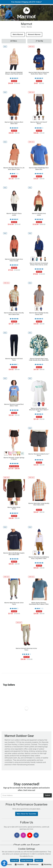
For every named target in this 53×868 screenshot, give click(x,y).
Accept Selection (27, 860)
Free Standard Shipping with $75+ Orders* (26, 2)
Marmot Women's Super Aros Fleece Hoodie (14, 260)
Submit (48, 795)
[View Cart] (50, 7)
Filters (14, 41)
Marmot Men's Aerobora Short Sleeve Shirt (14, 123)
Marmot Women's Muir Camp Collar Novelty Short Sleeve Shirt (39, 359)
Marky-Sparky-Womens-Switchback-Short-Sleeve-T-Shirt (39, 603)
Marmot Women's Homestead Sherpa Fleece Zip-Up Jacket (39, 264)
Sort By (39, 41)
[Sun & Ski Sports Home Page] (7, 7)
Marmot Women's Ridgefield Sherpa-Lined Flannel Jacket (14, 73)
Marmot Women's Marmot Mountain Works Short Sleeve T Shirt (39, 410)
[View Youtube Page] (30, 835)
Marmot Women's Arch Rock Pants (14, 359)
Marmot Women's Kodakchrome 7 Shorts (39, 455)
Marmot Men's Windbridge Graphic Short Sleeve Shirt (14, 554)
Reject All (39, 860)
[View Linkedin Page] (36, 835)
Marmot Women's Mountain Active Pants (26, 649)
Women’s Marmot (34, 34)
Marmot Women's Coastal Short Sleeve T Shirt (14, 405)
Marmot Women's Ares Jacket (39, 214)
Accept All (14, 860)
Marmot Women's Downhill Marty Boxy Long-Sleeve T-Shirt (39, 558)
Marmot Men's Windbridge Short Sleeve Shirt (39, 169)
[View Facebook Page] (17, 835)
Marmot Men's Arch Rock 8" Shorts (39, 123)
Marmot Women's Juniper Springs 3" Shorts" (14, 458)
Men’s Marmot (18, 34)
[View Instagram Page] (23, 835)
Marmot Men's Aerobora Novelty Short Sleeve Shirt (14, 314)
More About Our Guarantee (27, 814)
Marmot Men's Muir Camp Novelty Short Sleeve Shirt (39, 504)
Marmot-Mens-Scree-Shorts (14, 508)
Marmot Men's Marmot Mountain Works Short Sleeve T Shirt (39, 73)
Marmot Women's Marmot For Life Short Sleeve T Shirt (14, 169)
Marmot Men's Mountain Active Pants (14, 603)
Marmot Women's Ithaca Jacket (14, 214)
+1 (22, 453)
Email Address (1, 793)
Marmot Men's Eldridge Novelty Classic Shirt (39, 314)
